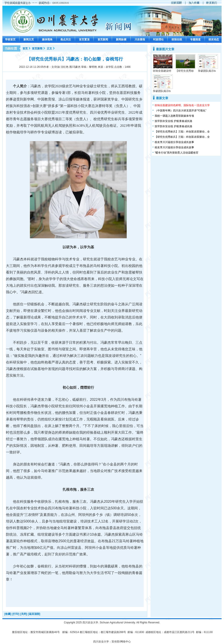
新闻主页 (29, 39)
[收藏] (8, 614)
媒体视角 (47, 39)
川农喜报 (140, 39)
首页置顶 (84, 39)
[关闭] (24, 614)
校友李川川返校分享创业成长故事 (174, 142)
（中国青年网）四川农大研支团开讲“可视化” (180, 111)
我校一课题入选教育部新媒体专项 (174, 116)
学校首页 (10, 39)
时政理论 (158, 39)
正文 (49, 48)
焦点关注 (66, 39)
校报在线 (177, 39)
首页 (25, 48)
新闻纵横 (121, 39)
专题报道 (195, 39)
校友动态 (214, 39)
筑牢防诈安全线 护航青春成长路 (173, 121)
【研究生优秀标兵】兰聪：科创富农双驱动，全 (182, 132)
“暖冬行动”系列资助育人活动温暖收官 (177, 153)
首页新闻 (103, 39)
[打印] (16, 614)
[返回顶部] (34, 614)
